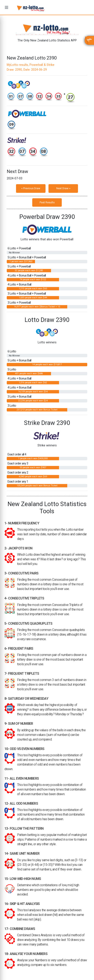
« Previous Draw (31, 188)
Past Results (47, 202)
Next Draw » (63, 188)
